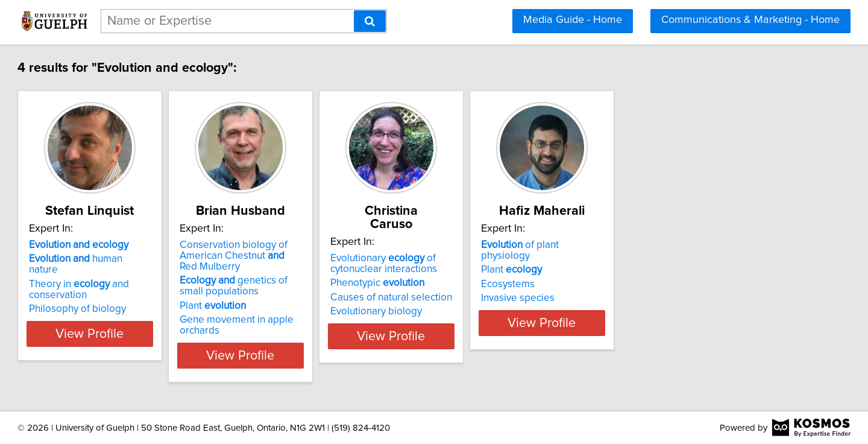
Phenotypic (492, 270)
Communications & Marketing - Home (750, 20)
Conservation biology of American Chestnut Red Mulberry (327, 256)
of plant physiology (691, 245)
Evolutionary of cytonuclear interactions (499, 250)
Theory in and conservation (134, 279)
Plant (298, 306)
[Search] (370, 21)
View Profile (160, 355)
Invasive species (663, 287)
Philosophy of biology (132, 298)
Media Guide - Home (573, 20)
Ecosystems (653, 273)
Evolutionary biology (491, 298)
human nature (146, 259)
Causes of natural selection (506, 284)
